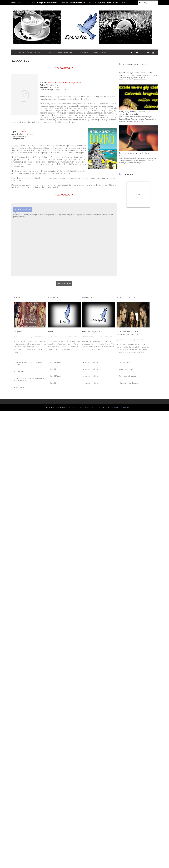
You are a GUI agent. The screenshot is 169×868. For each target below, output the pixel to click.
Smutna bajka (21, 371)
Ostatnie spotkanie (78, 3)
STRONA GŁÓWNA (25, 52)
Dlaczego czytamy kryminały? (47, 3)
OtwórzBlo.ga (86, 408)
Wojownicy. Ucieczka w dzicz (108, 3)
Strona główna (64, 283)
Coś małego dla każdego (128, 376)
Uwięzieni (18, 331)
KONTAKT (95, 52)
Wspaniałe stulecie (126, 369)
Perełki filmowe (56, 362)
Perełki (51, 331)
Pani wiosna (21, 387)
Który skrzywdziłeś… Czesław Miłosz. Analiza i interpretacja (135, 113)
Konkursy (51, 52)
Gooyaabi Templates (119, 408)
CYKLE (105, 52)
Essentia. (67, 408)
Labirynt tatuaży (125, 362)
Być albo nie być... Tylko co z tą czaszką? (136, 73)
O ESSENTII (39, 52)
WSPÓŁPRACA (83, 52)
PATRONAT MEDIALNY (66, 52)
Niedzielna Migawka (91, 331)
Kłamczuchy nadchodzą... (129, 383)
